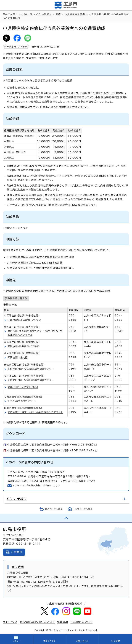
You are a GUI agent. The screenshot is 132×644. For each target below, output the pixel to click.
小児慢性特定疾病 (75, 14)
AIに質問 (116, 641)
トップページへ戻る (83, 509)
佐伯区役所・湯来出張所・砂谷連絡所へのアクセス (35, 412)
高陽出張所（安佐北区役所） (23, 387)
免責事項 (63, 622)
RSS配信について (81, 622)
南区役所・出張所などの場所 (24, 346)
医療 (58, 14)
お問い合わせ (82, 641)
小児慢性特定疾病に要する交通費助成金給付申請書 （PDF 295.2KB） (52, 450)
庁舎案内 (17, 552)
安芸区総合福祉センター (21, 401)
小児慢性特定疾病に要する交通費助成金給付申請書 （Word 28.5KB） (52, 445)
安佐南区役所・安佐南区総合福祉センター (31, 369)
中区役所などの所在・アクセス (24, 320)
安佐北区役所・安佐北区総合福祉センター (31, 380)
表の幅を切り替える (16, 298)
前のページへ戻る (54, 509)
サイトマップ (10, 622)
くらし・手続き (44, 14)
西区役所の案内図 (18, 358)
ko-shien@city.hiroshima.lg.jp (36, 486)
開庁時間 (18, 567)
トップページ (25, 14)
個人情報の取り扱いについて (37, 622)
